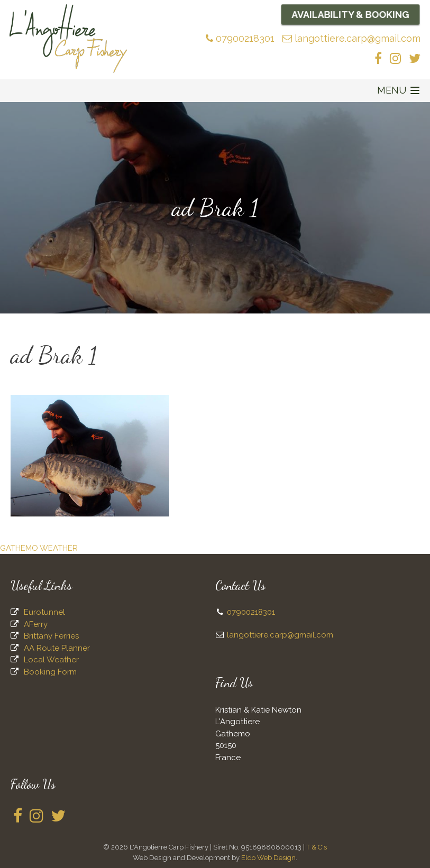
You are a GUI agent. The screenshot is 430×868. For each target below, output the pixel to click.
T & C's (317, 847)
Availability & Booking (351, 14)
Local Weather (51, 660)
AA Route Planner (57, 648)
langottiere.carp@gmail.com (351, 38)
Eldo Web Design (268, 858)
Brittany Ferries (51, 636)
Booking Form (50, 672)
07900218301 (240, 38)
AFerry (36, 624)
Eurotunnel (44, 612)
